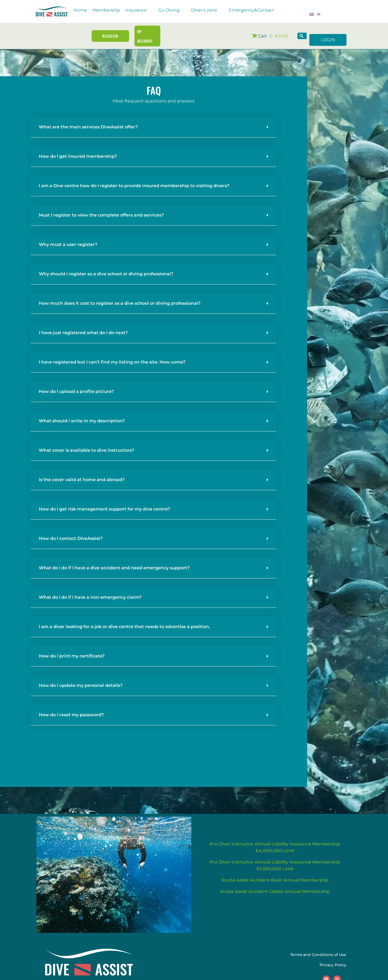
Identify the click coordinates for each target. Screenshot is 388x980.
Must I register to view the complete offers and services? (101, 206)
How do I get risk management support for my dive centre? (104, 500)
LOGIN (328, 31)
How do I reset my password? (71, 706)
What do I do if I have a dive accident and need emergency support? (114, 559)
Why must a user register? (68, 236)
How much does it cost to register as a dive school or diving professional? (120, 294)
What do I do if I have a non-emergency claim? (90, 588)
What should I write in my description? (82, 412)
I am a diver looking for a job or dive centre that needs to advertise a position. (124, 618)
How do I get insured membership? (78, 147)
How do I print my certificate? (72, 647)
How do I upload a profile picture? (76, 383)
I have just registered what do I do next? (83, 324)
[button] (139, 10)
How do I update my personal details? (81, 676)
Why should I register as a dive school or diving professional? (106, 265)
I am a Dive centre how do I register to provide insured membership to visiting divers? (134, 177)
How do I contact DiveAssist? (71, 530)
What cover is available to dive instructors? (86, 441)
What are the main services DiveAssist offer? (88, 118)
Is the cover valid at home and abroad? (82, 471)
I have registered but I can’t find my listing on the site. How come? (112, 353)
